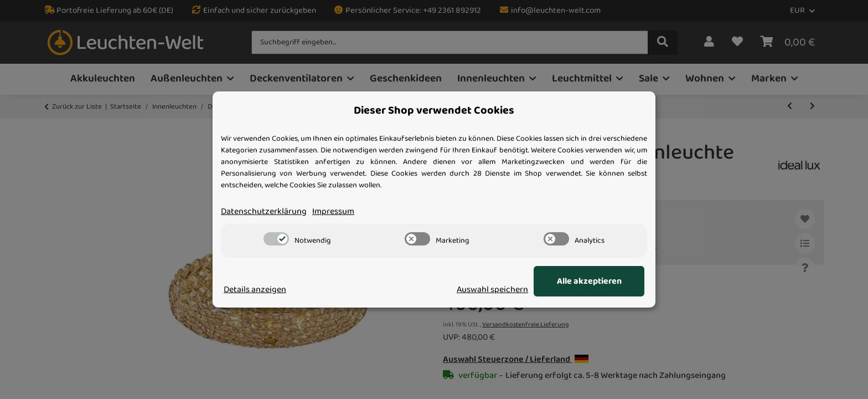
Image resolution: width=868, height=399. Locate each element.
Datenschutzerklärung (264, 212)
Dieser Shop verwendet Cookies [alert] (434, 111)
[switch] (276, 239)
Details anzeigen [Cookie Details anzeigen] (255, 290)
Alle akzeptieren (589, 282)
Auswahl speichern (492, 290)
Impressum (333, 212)
